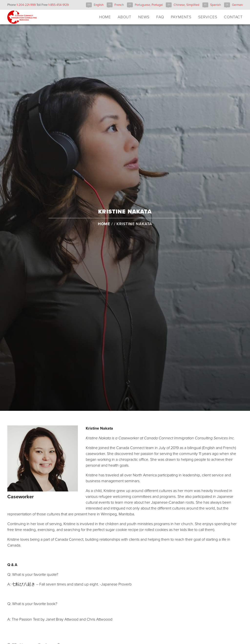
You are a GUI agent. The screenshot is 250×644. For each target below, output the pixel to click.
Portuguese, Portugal (149, 5)
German (237, 5)
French (119, 5)
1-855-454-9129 (58, 5)
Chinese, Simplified (186, 5)
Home (104, 228)
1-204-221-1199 (26, 5)
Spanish (216, 5)
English (99, 5)
